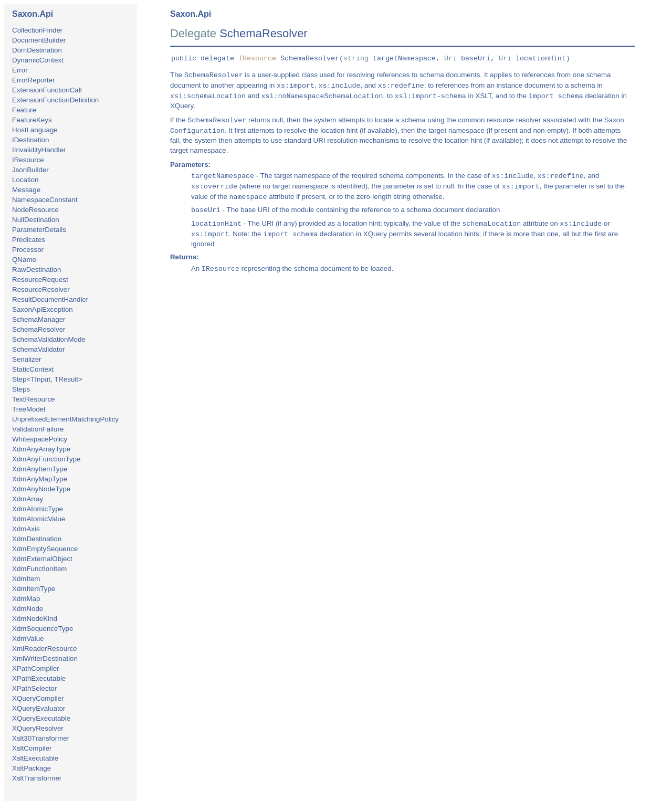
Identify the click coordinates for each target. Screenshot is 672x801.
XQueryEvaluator (39, 708)
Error (20, 70)
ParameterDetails (39, 230)
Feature (24, 110)
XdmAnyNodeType (41, 489)
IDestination (30, 140)
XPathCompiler (36, 668)
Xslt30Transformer (41, 738)
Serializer (27, 359)
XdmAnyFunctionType (46, 459)
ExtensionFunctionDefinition (55, 100)
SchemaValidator (39, 349)
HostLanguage (35, 130)
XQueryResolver (38, 728)
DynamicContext (38, 60)
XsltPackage (31, 768)
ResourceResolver (41, 289)
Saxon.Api (33, 14)
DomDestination (37, 50)
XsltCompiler (32, 748)
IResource (28, 160)
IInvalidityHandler (39, 150)
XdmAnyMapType (40, 479)
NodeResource (35, 210)
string (356, 59)
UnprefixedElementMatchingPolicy (65, 419)
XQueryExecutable (41, 718)
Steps (21, 389)
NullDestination (36, 220)
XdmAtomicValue (39, 519)
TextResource (34, 399)
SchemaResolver (39, 329)
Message (26, 190)
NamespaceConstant (45, 200)
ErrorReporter (33, 80)
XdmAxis (26, 529)
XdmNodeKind (35, 619)
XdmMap (26, 599)
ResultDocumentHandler (50, 299)
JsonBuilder (30, 170)
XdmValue (28, 639)
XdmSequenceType (43, 629)
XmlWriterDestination (45, 658)
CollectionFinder (37, 30)
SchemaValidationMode (49, 339)
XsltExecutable (35, 758)
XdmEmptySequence (45, 549)
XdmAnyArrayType (41, 449)
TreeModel (29, 409)
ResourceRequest (40, 280)
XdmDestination (37, 539)
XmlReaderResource (45, 649)
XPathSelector (34, 688)
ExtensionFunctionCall (47, 90)
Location (25, 180)
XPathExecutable (39, 678)
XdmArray (28, 499)
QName (24, 260)
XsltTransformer (37, 778)
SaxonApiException (43, 309)
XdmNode (28, 609)
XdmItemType (34, 589)
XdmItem (26, 579)
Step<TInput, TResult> (47, 379)
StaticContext (33, 369)
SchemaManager (39, 319)
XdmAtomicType (38, 509)
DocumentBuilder (39, 40)
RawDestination (36, 270)
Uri (450, 59)
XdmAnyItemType (40, 469)
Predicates (29, 240)
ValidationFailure (38, 429)
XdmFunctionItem (39, 569)
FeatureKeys (32, 120)
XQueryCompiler (38, 698)
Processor (28, 250)
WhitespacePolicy (40, 439)
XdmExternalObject (42, 559)
